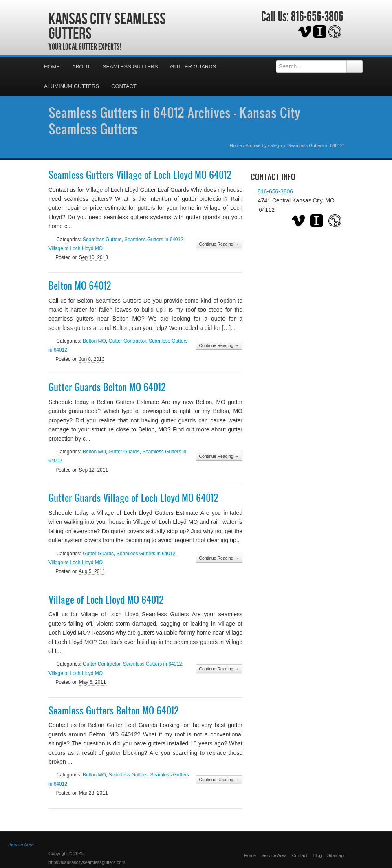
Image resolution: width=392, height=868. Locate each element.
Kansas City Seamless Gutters (107, 26)
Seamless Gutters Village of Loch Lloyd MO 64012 (140, 175)
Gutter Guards (193, 67)
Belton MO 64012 (80, 286)
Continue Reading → (219, 244)
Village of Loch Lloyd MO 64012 (106, 600)
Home (52, 67)
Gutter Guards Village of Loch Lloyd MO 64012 (133, 498)
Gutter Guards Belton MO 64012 (107, 387)
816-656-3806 (317, 17)
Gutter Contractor (127, 341)
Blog (317, 855)
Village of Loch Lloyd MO (76, 248)
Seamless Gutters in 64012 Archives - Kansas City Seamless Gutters (174, 121)
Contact (124, 86)
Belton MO (94, 341)
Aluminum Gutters (72, 86)
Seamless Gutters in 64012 (154, 240)
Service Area (274, 855)
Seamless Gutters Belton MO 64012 (114, 710)
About (81, 67)
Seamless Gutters (130, 67)
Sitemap (335, 855)
